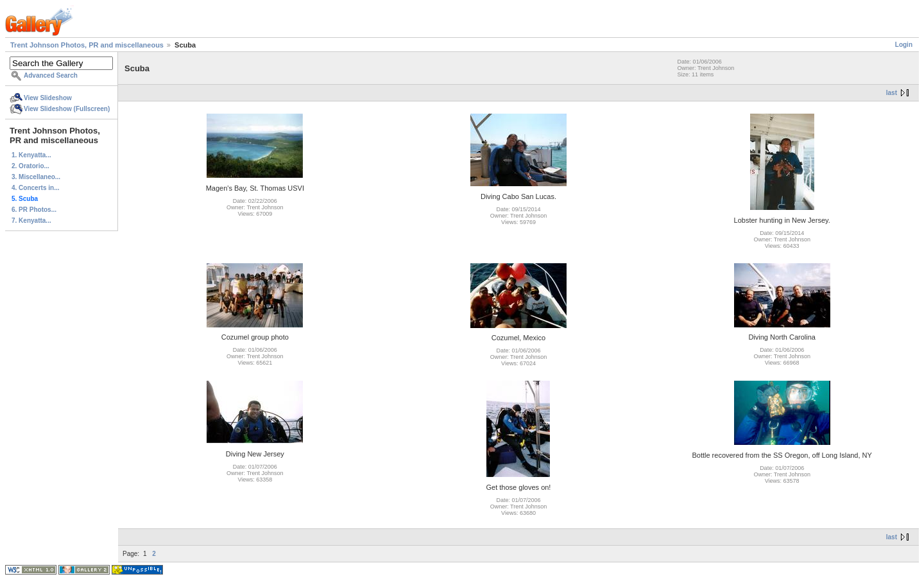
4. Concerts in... (35, 188)
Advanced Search (51, 75)
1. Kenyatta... (31, 155)
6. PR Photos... (34, 210)
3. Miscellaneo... (36, 177)
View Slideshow (48, 98)
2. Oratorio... (30, 166)
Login (904, 45)
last (892, 93)
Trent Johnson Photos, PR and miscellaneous (87, 45)
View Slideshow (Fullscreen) (67, 109)
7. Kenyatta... (31, 221)
